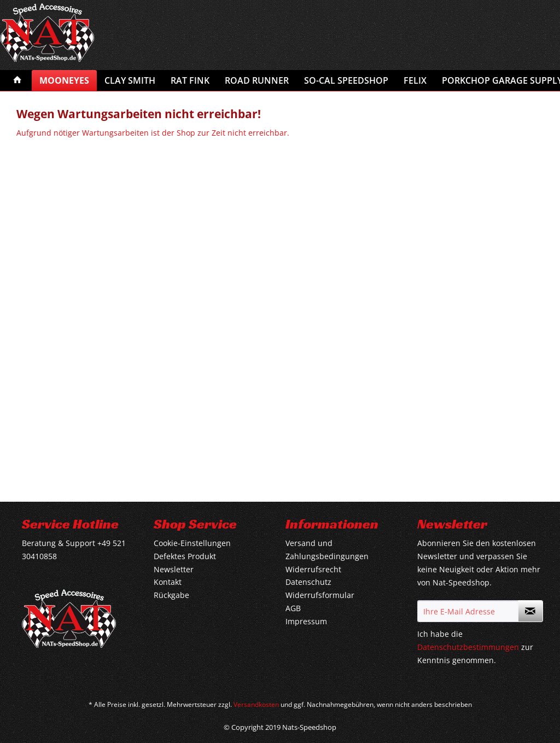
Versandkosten (256, 704)
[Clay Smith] (130, 80)
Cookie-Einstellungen (192, 543)
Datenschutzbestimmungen (468, 647)
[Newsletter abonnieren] (530, 611)
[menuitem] (17, 80)
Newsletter (174, 569)
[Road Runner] (257, 80)
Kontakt (168, 582)
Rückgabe (171, 595)
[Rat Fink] (190, 80)
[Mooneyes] (64, 80)
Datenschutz (308, 582)
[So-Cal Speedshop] (346, 80)
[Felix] (415, 80)
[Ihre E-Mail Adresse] (468, 611)
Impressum (306, 621)
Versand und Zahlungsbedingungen (327, 550)
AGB (293, 608)
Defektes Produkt (185, 556)
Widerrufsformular (320, 595)
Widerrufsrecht (313, 569)
